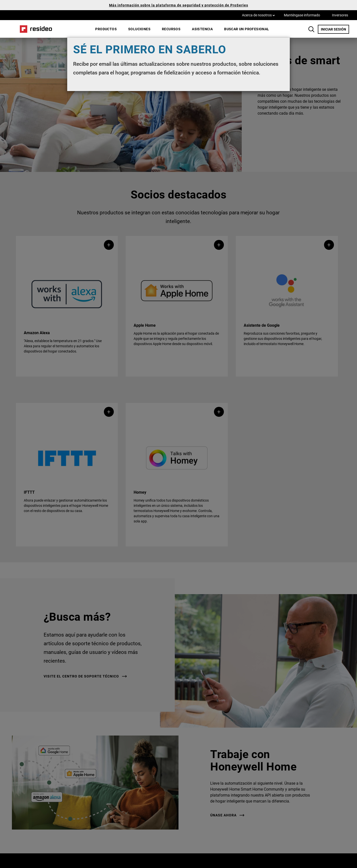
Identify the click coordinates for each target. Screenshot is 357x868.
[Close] (284, 44)
